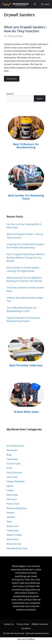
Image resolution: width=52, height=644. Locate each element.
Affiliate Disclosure (40, 624)
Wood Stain (13, 539)
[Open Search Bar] (35, 4)
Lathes (10, 490)
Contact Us (9, 624)
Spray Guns (13, 526)
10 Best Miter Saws (26, 412)
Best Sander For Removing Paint (26, 197)
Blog (9, 455)
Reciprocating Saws (17, 508)
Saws (9, 521)
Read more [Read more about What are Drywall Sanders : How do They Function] (12, 79)
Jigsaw (10, 486)
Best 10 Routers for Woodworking (26, 146)
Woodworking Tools (17, 548)
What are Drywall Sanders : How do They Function (26, 29)
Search (10, 94)
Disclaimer (26, 628)
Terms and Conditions (26, 639)
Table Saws (13, 530)
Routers (11, 513)
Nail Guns (12, 499)
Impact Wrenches (16, 481)
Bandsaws (12, 450)
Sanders (11, 517)
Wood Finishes (14, 535)
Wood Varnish (14, 544)
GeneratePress (42, 633)
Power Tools (13, 504)
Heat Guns (12, 477)
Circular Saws (14, 464)
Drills (9, 468)
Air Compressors (15, 446)
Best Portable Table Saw (26, 365)
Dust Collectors (14, 472)
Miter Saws (12, 495)
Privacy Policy (23, 624)
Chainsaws (12, 459)
